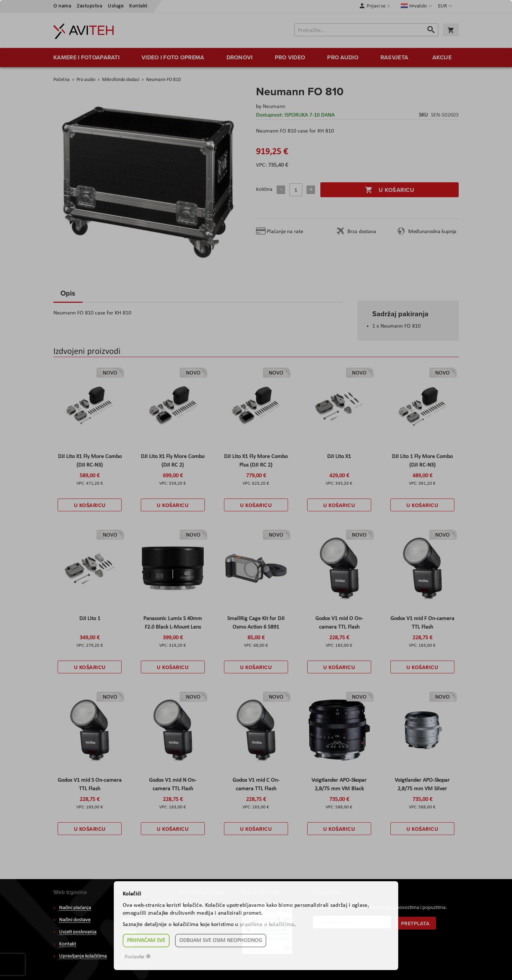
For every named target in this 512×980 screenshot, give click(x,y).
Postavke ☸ (138, 957)
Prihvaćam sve (146, 941)
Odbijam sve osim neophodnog (221, 941)
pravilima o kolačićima (267, 925)
